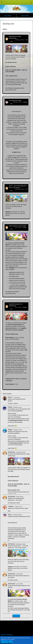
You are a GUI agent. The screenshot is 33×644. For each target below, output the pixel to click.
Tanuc (10, 102)
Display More (16, 616)
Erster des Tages (24, 508)
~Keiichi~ (11, 506)
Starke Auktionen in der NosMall (17, 226)
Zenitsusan (11, 40)
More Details (4, 642)
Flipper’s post (15, 409)
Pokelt (10, 407)
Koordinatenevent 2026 (15, 100)
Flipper (10, 430)
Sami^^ (10, 397)
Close (10, 642)
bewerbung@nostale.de (16, 420)
